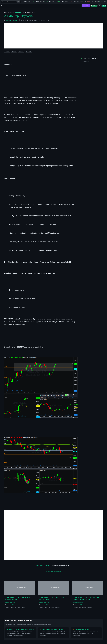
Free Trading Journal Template (53, 629)
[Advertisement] (53, 36)
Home (6, 12)
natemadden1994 (11, 20)
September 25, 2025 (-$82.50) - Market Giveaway (18, 598)
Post (14, 51)
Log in (104, 6)
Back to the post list (42, 566)
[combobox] (11, 2)
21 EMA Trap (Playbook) (18, 16)
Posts (12, 12)
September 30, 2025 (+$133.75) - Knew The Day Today (86, 598)
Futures (14, 605)
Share (7, 51)
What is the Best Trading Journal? (21, 629)
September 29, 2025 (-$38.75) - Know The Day (52, 598)
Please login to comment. (54, 571)
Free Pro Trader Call (82, 629)
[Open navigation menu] (2, 6)
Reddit (29, 51)
